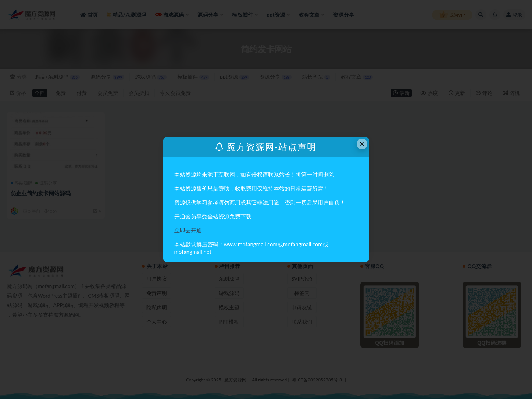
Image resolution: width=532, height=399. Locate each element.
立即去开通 (188, 230)
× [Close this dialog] (362, 144)
